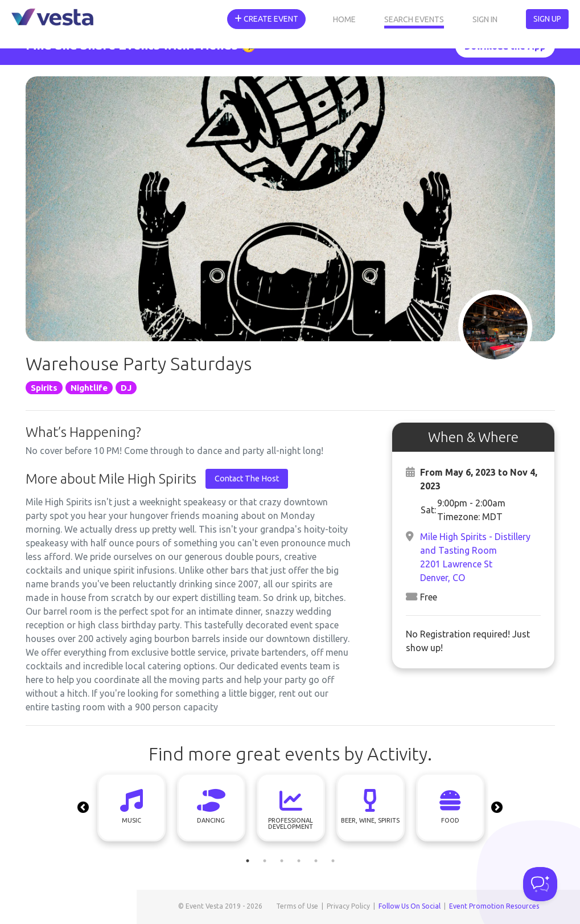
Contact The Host (247, 479)
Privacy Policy (348, 906)
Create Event (266, 19)
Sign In (485, 19)
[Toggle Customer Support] (540, 884)
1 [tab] (248, 861)
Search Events (414, 19)
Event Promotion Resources (494, 906)
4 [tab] (299, 861)
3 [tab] (282, 861)
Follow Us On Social (410, 906)
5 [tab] (316, 861)
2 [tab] (265, 861)
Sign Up (547, 19)
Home (344, 19)
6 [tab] (333, 861)
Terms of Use (297, 906)
